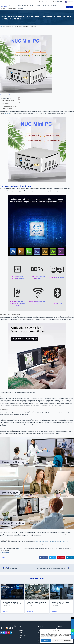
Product (21, 632)
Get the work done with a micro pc (8, 100)
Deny (56, 640)
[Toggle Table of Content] (18, 98)
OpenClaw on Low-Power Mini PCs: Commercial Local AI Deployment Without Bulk (60, 604)
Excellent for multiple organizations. (10, 107)
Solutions (39, 6)
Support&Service (47, 6)
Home (20, 6)
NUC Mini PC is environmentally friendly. (11, 102)
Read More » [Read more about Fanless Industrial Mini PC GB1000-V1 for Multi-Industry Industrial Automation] (30, 608)
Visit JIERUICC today (7, 108)
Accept (46, 640)
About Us (25, 6)
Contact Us (21, 8)
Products (32, 6)
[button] (64, 7)
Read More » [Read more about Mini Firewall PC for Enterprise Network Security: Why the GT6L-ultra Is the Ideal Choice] (6, 608)
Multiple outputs (6, 105)
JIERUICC (20, 549)
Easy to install (6, 104)
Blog (11, 95)
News (55, 6)
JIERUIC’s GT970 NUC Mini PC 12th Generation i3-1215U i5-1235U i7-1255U (52, 542)
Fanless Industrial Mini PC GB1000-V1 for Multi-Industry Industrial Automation (36, 604)
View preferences (67, 640)
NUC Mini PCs (7, 113)
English (68, 2)
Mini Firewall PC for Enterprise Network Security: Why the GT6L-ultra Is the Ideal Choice (12, 604)
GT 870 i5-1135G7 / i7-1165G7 (21, 544)
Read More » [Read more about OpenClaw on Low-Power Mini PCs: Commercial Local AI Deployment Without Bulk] (55, 608)
